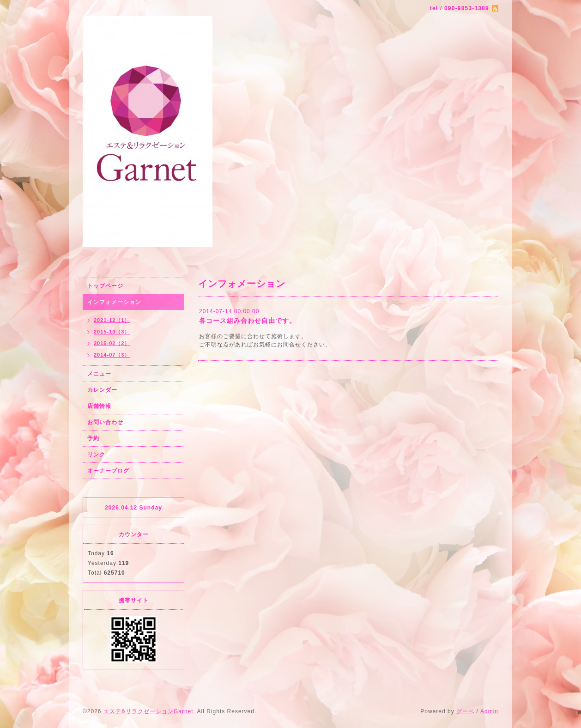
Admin (489, 711)
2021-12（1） (112, 320)
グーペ (465, 711)
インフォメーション (114, 302)
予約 (93, 438)
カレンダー (102, 390)
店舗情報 (99, 406)
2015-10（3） (112, 332)
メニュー (99, 374)
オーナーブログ (108, 471)
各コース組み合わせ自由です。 (248, 321)
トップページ (105, 286)
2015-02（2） (112, 343)
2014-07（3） (112, 355)
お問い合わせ (105, 422)
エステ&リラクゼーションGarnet (148, 711)
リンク (96, 455)
